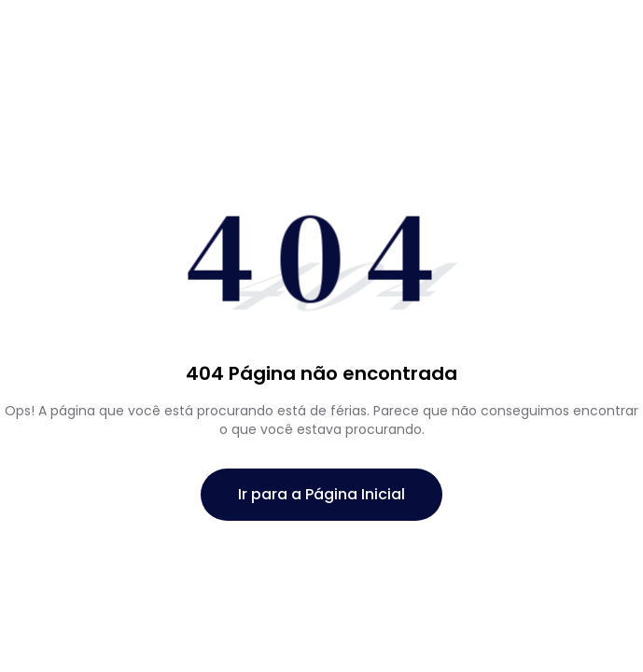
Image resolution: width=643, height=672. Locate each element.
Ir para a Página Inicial (321, 494)
